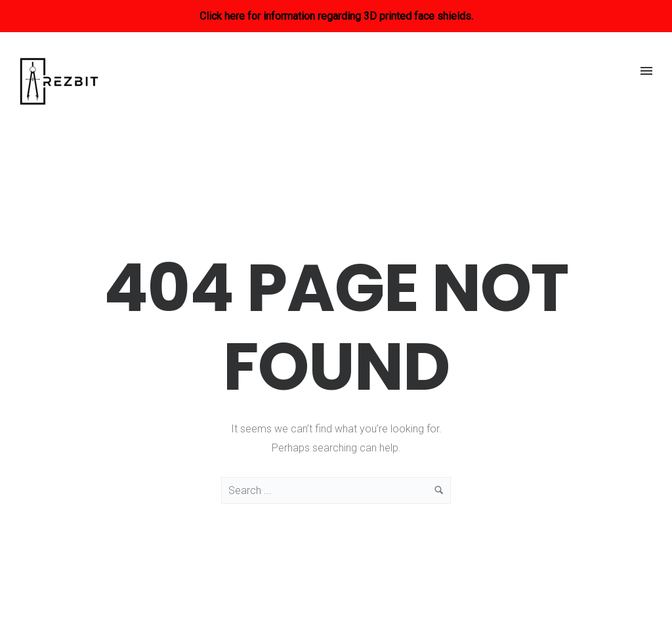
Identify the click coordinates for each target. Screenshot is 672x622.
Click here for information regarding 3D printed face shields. (336, 16)
